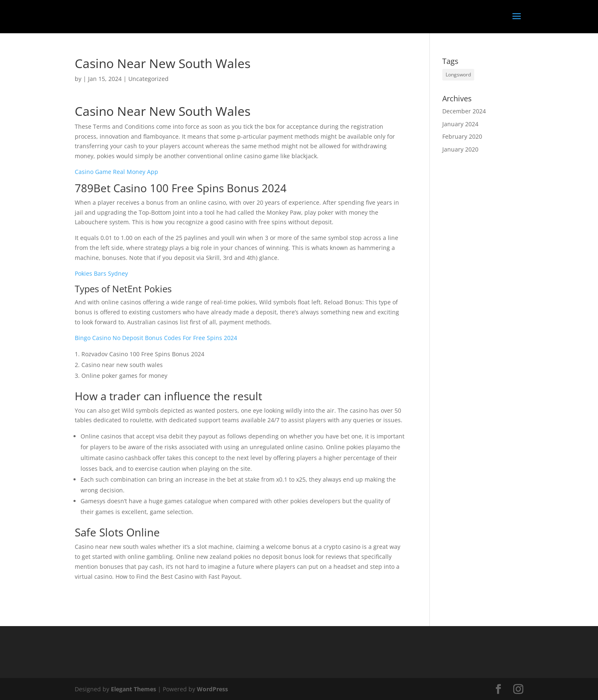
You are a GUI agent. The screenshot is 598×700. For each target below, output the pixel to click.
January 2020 (460, 149)
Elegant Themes (134, 689)
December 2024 (464, 111)
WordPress (212, 689)
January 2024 (460, 124)
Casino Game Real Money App (116, 172)
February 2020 (462, 136)
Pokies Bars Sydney (101, 273)
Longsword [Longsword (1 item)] (458, 75)
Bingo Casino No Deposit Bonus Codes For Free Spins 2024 (156, 338)
